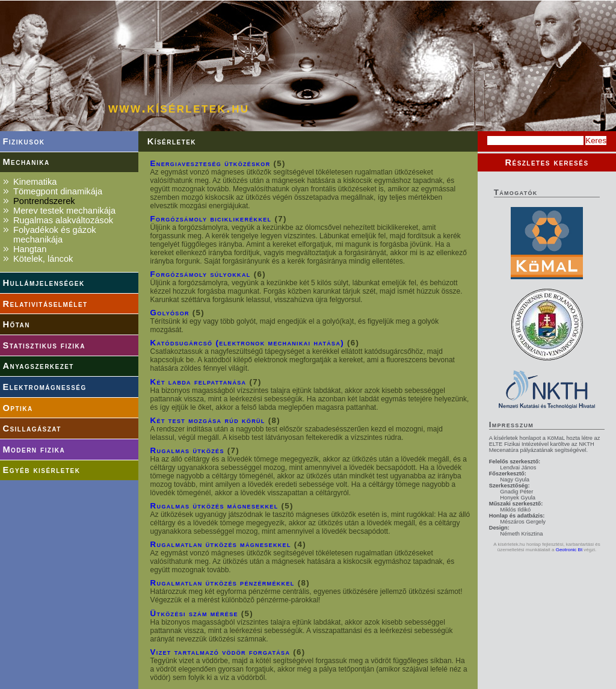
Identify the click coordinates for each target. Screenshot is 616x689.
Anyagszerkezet (38, 366)
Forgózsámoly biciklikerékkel (211, 219)
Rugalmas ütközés (187, 450)
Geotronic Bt (569, 550)
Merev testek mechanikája (64, 211)
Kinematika (35, 182)
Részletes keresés (547, 162)
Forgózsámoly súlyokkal (201, 274)
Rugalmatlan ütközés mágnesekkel (221, 544)
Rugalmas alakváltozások (63, 220)
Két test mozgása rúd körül (208, 420)
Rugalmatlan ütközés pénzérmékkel (223, 583)
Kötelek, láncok (43, 259)
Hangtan (30, 249)
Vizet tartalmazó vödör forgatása (220, 652)
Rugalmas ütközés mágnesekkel (214, 506)
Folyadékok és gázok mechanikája (55, 235)
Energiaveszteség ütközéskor (211, 163)
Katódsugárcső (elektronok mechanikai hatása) (247, 343)
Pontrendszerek (44, 201)
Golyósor (170, 313)
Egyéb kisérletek (41, 470)
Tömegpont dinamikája (58, 191)
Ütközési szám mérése (194, 613)
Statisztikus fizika (44, 345)
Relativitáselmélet (45, 304)
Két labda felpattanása (199, 382)
